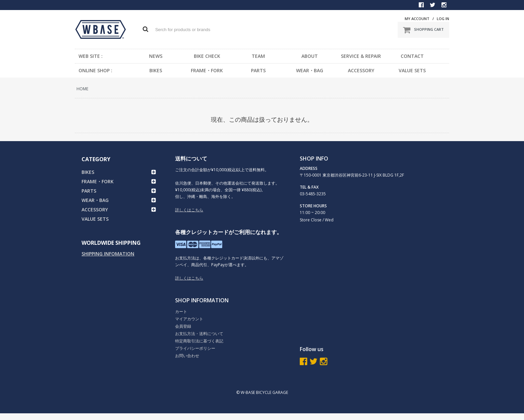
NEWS (156, 56)
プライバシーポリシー (195, 348)
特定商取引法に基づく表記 (199, 341)
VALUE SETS (412, 70)
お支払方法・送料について (199, 334)
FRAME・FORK (207, 70)
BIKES (156, 70)
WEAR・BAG (310, 70)
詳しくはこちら (189, 210)
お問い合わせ (187, 356)
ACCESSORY (361, 70)
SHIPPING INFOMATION (108, 254)
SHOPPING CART (423, 30)
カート (181, 311)
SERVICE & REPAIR (361, 56)
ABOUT (310, 56)
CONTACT (412, 56)
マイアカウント (189, 319)
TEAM (258, 56)
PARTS (258, 70)
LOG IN (443, 19)
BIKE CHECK (207, 56)
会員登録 (183, 326)
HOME (82, 89)
